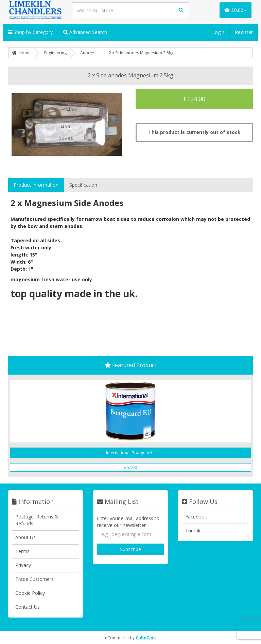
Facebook (196, 517)
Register (244, 32)
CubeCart (146, 638)
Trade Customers (34, 579)
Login (218, 32)
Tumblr (193, 531)
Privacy (23, 565)
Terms (22, 551)
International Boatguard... (131, 453)
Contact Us (28, 607)
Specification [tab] (83, 185)
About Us (25, 537)
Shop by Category (30, 32)
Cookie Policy (30, 593)
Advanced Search (85, 32)
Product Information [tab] (36, 185)
